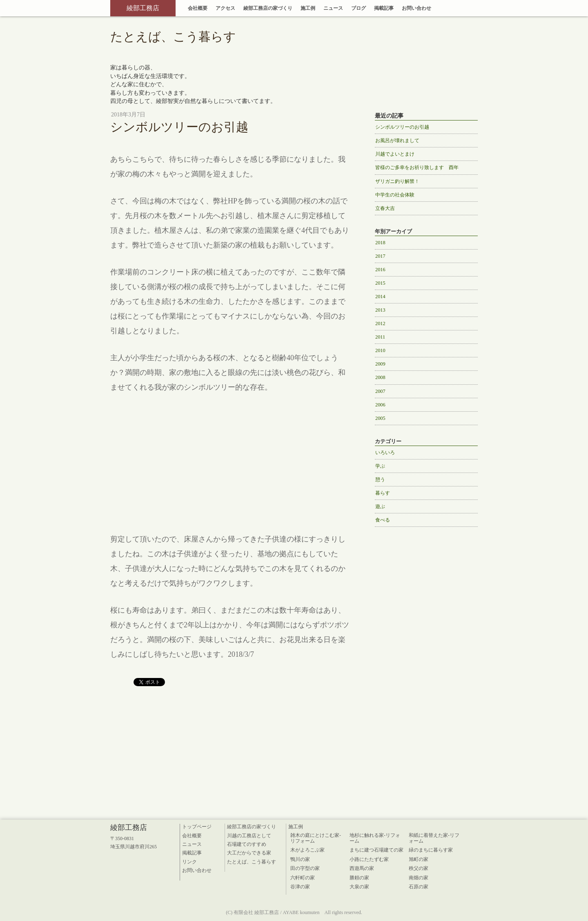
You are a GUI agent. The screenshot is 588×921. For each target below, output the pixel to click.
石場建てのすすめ (247, 844)
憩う (380, 479)
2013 (380, 310)
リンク (189, 862)
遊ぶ (380, 506)
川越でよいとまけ (395, 154)
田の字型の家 (305, 868)
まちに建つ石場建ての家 (376, 850)
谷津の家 (300, 887)
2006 (380, 405)
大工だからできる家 (249, 853)
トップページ (197, 827)
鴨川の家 (300, 859)
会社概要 (198, 8)
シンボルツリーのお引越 (402, 127)
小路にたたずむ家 (369, 859)
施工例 (308, 8)
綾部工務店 (143, 8)
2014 (380, 297)
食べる (383, 520)
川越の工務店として (249, 836)
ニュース (333, 8)
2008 (380, 377)
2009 (380, 364)
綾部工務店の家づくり (268, 8)
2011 (380, 337)
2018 (380, 243)
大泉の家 (359, 887)
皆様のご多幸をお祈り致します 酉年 (417, 167)
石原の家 (419, 887)
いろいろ (385, 453)
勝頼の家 (359, 878)
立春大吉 (385, 208)
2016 (380, 270)
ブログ (359, 8)
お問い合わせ (416, 8)
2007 (380, 391)
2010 (380, 350)
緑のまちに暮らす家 (431, 850)
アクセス (225, 8)
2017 (380, 256)
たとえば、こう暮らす (252, 862)
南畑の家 (419, 878)
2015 (380, 283)
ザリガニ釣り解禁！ (397, 181)
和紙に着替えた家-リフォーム (434, 838)
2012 (380, 323)
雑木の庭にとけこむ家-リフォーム (316, 838)
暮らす (383, 493)
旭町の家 (419, 859)
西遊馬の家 (362, 868)
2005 (380, 418)
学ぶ (380, 466)
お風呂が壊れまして (397, 140)
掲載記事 (384, 8)
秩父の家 (419, 868)
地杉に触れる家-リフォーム (375, 838)
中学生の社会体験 (395, 195)
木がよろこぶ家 (307, 850)
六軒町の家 (303, 878)
